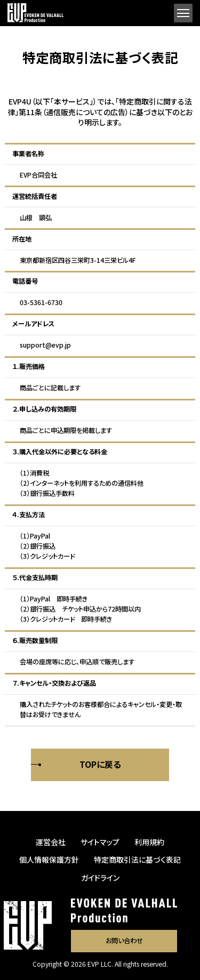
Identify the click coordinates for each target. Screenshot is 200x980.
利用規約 (149, 842)
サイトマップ (100, 842)
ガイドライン (100, 878)
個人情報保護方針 (49, 859)
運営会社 (51, 842)
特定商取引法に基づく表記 (137, 859)
